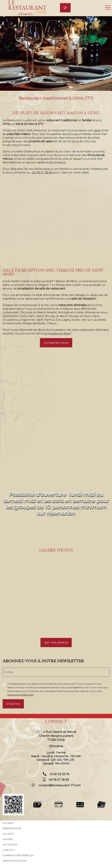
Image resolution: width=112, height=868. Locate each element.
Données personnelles (18, 855)
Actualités (10, 845)
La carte (8, 834)
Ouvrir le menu (108, 8)
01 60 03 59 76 (59, 774)
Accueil (8, 823)
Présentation (12, 828)
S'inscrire (13, 704)
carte (97, 130)
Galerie (8, 839)
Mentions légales (15, 861)
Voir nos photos (56, 643)
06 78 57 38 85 (59, 780)
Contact (9, 850)
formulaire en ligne (57, 333)
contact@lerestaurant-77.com (59, 785)
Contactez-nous (56, 343)
